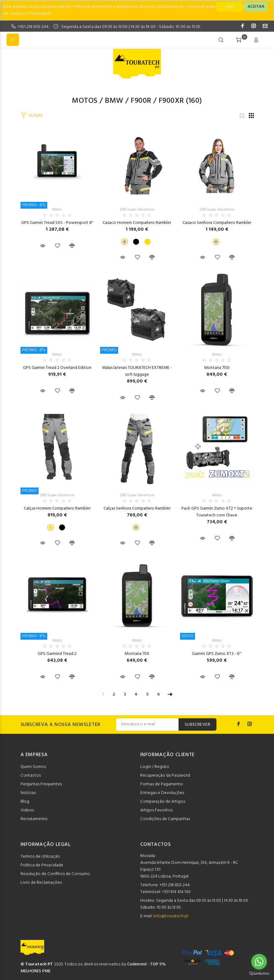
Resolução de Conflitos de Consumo (55, 874)
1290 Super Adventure (137, 210)
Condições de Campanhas (165, 819)
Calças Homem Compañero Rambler (57, 508)
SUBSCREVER (197, 725)
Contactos (31, 776)
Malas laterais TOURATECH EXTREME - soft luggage (137, 371)
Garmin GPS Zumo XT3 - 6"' (217, 654)
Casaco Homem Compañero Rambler (137, 223)
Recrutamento (34, 819)
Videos (27, 810)
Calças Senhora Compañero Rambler (137, 508)
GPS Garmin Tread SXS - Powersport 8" (57, 223)
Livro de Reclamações (41, 883)
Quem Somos (33, 767)
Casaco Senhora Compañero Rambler (217, 223)
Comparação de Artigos (163, 802)
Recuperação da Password (165, 776)
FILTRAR (35, 116)
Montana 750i (217, 368)
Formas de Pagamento (162, 784)
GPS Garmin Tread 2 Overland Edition (57, 368)
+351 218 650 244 (33, 27)
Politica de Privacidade (42, 865)
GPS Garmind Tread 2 (57, 654)
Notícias (28, 793)
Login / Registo (155, 767)
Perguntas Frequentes (41, 784)
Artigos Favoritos (156, 810)
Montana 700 (137, 654)
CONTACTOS (156, 845)
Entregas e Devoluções (162, 793)
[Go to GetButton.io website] (259, 974)
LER (230, 7)
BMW (114, 101)
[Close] (256, 7)
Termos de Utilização (40, 857)
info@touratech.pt (171, 916)
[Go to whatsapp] (259, 962)
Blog (25, 802)
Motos (85, 101)
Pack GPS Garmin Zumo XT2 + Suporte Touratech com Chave (217, 512)
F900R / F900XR (157, 101)
